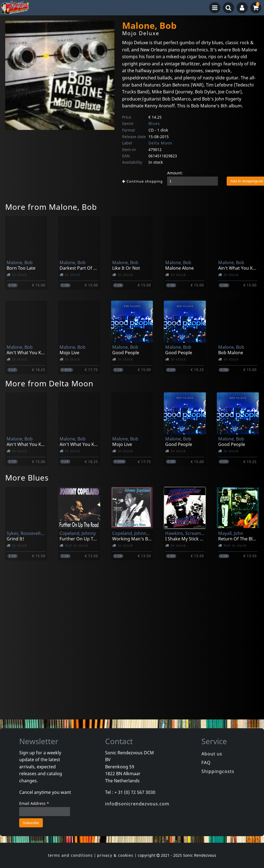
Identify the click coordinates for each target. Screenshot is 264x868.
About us (212, 754)
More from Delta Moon (49, 383)
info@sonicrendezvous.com (137, 804)
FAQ (206, 763)
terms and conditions (70, 855)
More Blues (27, 478)
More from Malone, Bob (51, 207)
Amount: (175, 173)
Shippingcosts (218, 771)
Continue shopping (142, 181)
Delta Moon (160, 143)
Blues (154, 123)
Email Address (34, 803)
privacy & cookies (115, 855)
